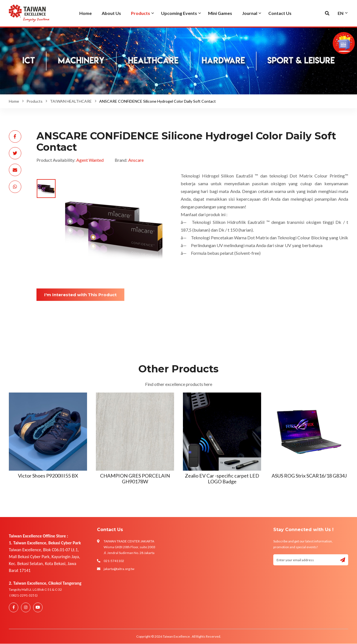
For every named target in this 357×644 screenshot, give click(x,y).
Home (14, 101)
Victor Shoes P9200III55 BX (48, 476)
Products (35, 101)
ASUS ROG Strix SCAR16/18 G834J (309, 476)
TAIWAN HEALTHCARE (71, 101)
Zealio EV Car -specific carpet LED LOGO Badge (222, 479)
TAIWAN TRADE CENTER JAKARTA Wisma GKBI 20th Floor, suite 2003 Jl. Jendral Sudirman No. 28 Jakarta (129, 547)
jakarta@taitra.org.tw (119, 569)
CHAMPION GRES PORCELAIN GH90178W (135, 479)
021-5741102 (114, 561)
